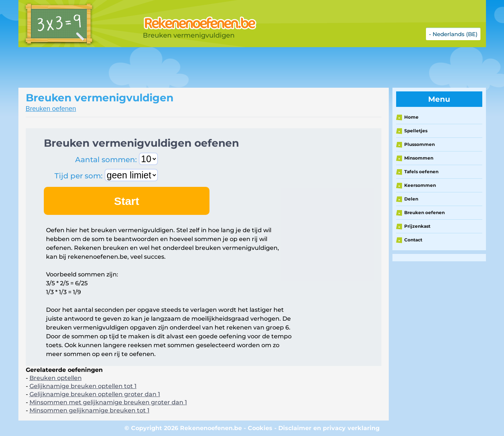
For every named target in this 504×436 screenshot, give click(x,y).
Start (127, 201)
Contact (413, 240)
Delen (411, 199)
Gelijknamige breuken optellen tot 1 (83, 386)
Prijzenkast (417, 226)
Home (411, 117)
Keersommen (420, 185)
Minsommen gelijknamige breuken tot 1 (89, 410)
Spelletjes (416, 131)
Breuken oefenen (51, 109)
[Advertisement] (202, 67)
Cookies (260, 428)
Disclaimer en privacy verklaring (329, 428)
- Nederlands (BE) (453, 34)
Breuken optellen (56, 378)
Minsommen (419, 158)
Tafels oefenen (421, 172)
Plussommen (420, 144)
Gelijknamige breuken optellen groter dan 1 (95, 394)
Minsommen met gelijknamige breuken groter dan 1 (108, 402)
